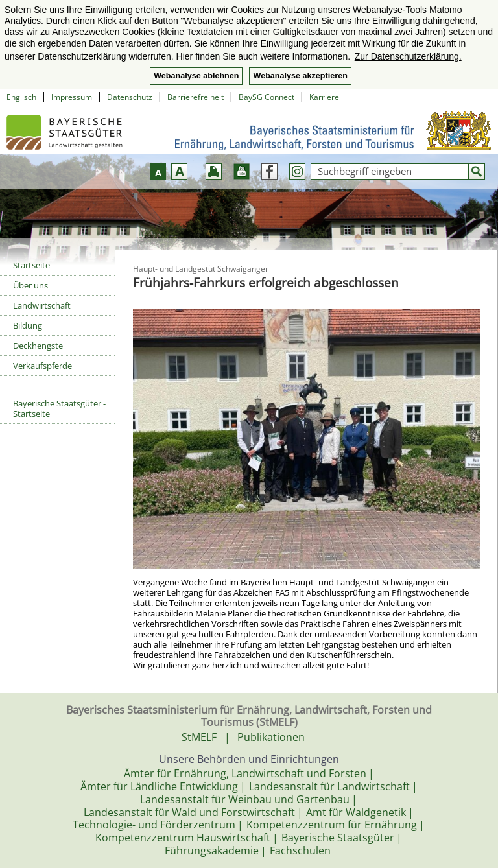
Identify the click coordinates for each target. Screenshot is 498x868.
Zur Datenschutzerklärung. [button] (408, 56)
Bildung (28, 325)
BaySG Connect (267, 97)
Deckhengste (38, 346)
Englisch (21, 97)
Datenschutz (130, 97)
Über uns (30, 285)
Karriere (324, 97)
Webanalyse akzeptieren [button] (300, 76)
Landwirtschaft (42, 305)
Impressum (72, 97)
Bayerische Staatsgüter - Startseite (59, 408)
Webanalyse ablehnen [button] (196, 76)
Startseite (31, 265)
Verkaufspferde (42, 366)
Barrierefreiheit (196, 97)
